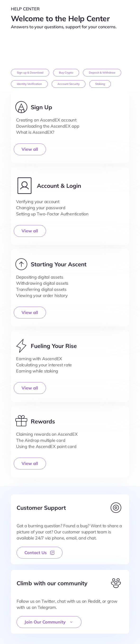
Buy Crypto (66, 73)
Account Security (69, 84)
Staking (100, 84)
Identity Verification (29, 84)
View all (30, 149)
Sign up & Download (30, 73)
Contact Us (40, 553)
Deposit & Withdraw (102, 73)
